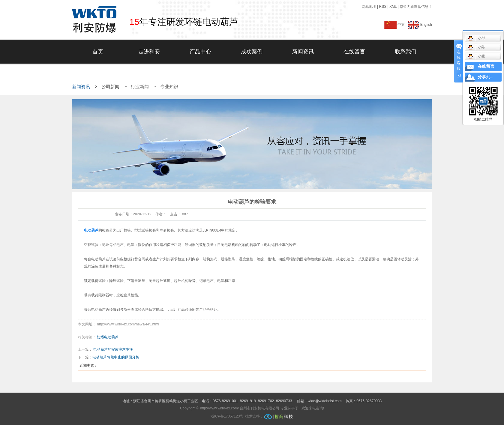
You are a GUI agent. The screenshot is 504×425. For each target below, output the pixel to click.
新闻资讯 (303, 52)
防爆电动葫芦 (108, 337)
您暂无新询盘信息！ (416, 7)
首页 (98, 52)
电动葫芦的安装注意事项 (113, 349)
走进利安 (149, 52)
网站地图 (369, 7)
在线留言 (354, 52)
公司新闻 (111, 87)
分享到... (486, 77)
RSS (383, 7)
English (420, 25)
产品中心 (200, 52)
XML (393, 7)
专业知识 (169, 87)
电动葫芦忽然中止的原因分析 (116, 357)
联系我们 (406, 52)
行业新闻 (140, 87)
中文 (396, 25)
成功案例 (252, 52)
